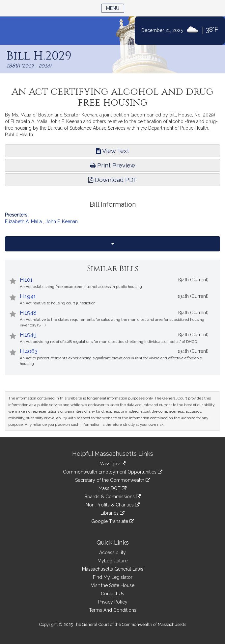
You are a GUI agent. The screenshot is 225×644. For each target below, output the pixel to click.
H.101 (26, 280)
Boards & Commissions (112, 497)
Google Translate (113, 521)
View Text (112, 151)
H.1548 (28, 313)
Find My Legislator (113, 577)
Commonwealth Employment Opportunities (113, 472)
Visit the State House (113, 585)
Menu (115, 8)
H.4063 (29, 351)
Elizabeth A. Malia (23, 221)
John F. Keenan (62, 221)
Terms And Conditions (113, 610)
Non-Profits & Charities (113, 505)
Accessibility (112, 553)
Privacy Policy (113, 602)
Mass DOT (112, 488)
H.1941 (28, 296)
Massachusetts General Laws (113, 569)
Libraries (112, 513)
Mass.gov (112, 464)
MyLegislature (112, 561)
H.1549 (28, 335)
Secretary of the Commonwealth (113, 480)
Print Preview (113, 165)
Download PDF (113, 180)
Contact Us (112, 594)
